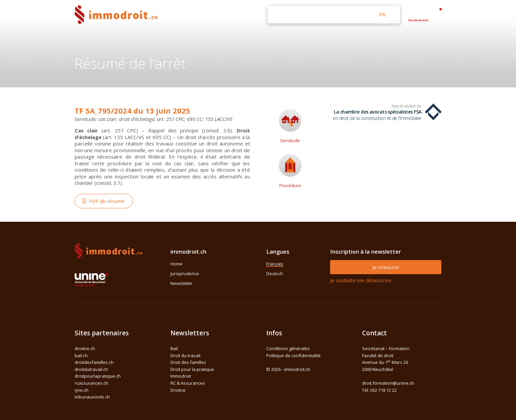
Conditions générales (288, 348)
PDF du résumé (104, 201)
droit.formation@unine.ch (388, 383)
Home (176, 264)
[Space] (425, 14)
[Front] (116, 14)
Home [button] (279, 14)
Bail (174, 348)
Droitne (178, 390)
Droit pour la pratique (192, 369)
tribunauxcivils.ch (92, 397)
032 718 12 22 (383, 390)
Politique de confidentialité (293, 355)
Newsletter (182, 283)
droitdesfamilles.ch (94, 362)
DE (394, 14)
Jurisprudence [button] (313, 14)
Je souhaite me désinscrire (361, 280)
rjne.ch (82, 390)
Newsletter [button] (352, 14)
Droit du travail (185, 355)
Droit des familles (188, 362)
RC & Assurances (188, 383)
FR (382, 14)
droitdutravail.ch (91, 369)
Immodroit (181, 376)
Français (275, 264)
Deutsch (275, 274)
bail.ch (81, 355)
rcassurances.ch (91, 383)
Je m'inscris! (386, 267)
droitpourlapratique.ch (98, 376)
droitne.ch (85, 348)
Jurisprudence (185, 274)
